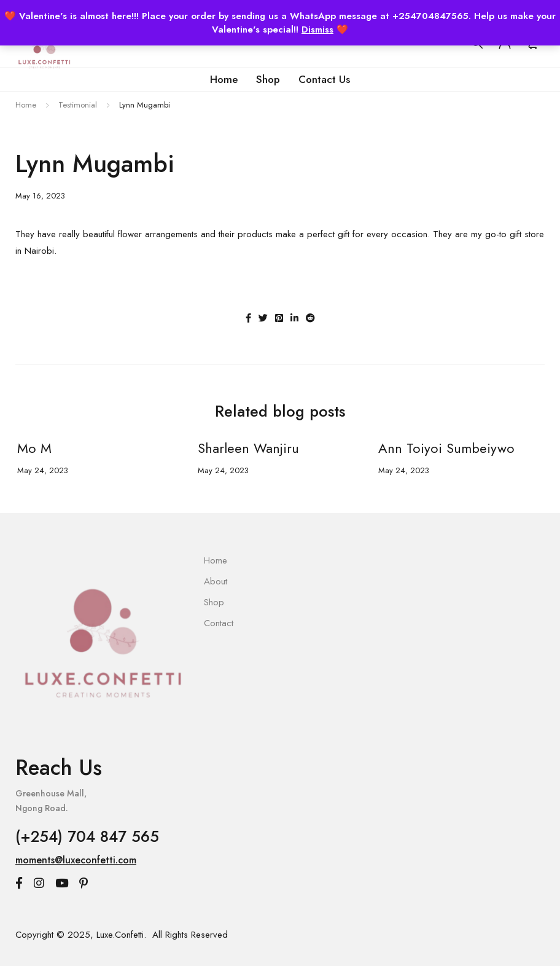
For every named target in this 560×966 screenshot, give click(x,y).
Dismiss (317, 29)
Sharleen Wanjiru (247, 448)
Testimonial (78, 105)
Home (26, 105)
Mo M (33, 448)
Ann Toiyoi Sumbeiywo (445, 448)
